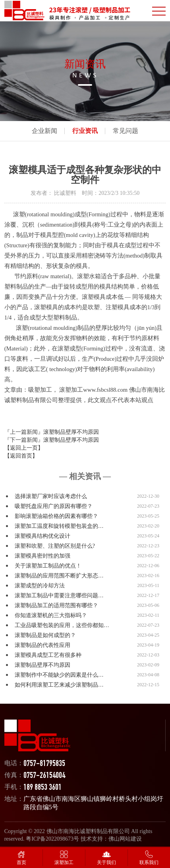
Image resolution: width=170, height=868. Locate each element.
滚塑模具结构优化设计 (42, 536)
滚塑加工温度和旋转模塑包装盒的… (59, 526)
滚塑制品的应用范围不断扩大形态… (59, 576)
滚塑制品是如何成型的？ (45, 635)
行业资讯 (85, 131)
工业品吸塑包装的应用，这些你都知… (62, 625)
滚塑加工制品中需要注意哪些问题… (59, 596)
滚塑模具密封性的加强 (42, 556)
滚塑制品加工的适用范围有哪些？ (56, 605)
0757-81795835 (44, 764)
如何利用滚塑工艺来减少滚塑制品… (59, 685)
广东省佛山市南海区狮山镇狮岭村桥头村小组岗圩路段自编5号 (93, 803)
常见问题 (126, 131)
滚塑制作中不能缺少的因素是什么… (59, 675)
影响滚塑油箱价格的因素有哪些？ (56, 516)
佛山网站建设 (125, 839)
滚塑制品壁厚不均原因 (71, 432)
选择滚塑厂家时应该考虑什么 (51, 496)
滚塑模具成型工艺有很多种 (48, 655)
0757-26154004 (44, 776)
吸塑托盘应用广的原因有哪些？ (54, 506)
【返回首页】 (21, 456)
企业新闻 (44, 131)
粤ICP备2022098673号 (52, 839)
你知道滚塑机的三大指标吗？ (51, 615)
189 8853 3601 (42, 788)
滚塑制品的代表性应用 (42, 645)
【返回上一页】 (24, 448)
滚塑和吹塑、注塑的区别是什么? (55, 546)
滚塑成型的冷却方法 (40, 586)
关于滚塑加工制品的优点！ (48, 566)
